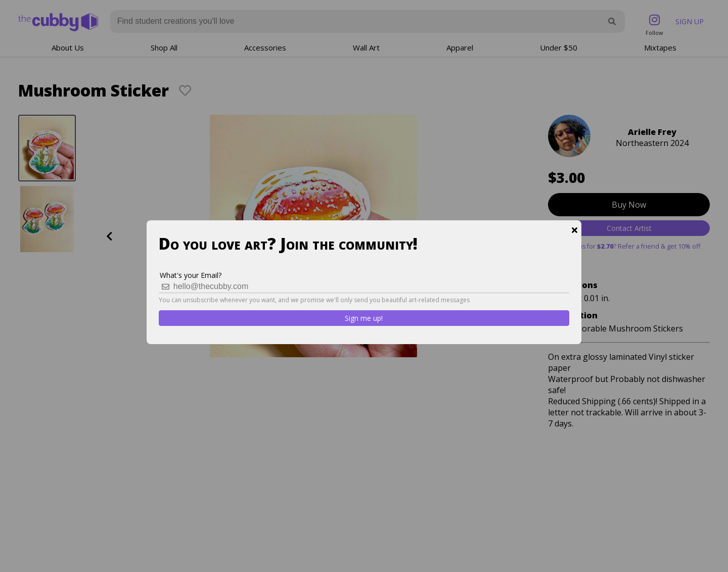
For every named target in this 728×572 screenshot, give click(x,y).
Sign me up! (364, 318)
